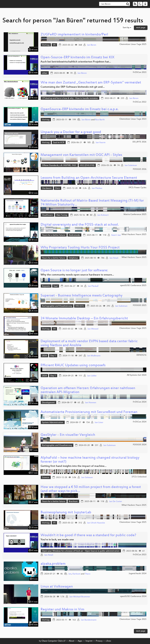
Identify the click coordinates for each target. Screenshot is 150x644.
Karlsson (76, 574)
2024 (44, 356)
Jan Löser (99, 423)
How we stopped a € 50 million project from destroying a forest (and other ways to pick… (91, 489)
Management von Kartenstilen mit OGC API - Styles (81, 155)
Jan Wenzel (93, 329)
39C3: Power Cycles (137, 188)
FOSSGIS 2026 (140, 169)
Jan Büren (92, 45)
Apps (80, 641)
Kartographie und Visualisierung (57, 306)
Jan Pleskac (97, 188)
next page (141, 28)
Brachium (73, 502)
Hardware (47, 188)
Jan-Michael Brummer (80, 597)
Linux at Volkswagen (57, 587)
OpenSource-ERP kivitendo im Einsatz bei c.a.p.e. (80, 109)
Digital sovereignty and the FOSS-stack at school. (80, 225)
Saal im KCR (59, 143)
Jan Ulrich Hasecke (96, 523)
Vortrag (46, 45)
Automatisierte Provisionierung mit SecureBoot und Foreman (89, 412)
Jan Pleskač (93, 286)
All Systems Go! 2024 (137, 375)
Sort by (127, 28)
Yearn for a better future (54, 235)
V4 (54, 329)
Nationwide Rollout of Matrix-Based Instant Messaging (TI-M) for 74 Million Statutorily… (92, 203)
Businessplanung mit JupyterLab (66, 513)
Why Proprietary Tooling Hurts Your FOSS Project (80, 248)
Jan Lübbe (92, 376)
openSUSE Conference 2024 (133, 596)
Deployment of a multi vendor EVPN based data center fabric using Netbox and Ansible (89, 343)
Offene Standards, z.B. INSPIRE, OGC (59, 165)
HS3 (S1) (80, 306)
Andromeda (74, 235)
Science (46, 478)
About (72, 641)
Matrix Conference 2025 (135, 215)
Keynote (46, 286)
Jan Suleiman (131, 165)
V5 (54, 45)
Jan (70, 574)
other (45, 73)
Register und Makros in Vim (62, 610)
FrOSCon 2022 (140, 102)
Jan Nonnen (91, 403)
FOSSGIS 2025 (140, 305)
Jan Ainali (114, 258)
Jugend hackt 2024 (138, 574)
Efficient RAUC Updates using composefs (73, 365)
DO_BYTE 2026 (139, 142)
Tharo (88, 574)
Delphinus (73, 258)
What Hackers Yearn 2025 (134, 235)
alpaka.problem (53, 564)
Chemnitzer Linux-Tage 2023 (133, 119)
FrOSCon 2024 (140, 402)
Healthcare (47, 215)
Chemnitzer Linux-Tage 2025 (133, 44)
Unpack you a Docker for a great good (71, 132)
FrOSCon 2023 (140, 72)
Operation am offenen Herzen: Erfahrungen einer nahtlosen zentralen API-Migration (88, 390)
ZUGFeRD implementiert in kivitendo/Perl (74, 35)
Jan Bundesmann (89, 620)
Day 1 (53, 356)
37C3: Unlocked (139, 477)
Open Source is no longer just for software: (74, 271)
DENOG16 (141, 355)
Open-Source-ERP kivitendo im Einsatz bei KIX (77, 58)
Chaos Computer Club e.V (53, 641)
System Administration (53, 423)
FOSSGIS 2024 (140, 445)
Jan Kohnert (103, 215)
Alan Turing (62, 215)
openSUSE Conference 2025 (133, 286)
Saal (56, 286)
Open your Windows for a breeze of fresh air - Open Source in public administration (81, 551)
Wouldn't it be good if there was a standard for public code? (88, 535)
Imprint (89, 641)
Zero (57, 188)
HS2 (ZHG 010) (87, 165)
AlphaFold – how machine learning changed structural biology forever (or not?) (90, 460)
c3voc (108, 641)
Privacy (99, 641)
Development (48, 403)
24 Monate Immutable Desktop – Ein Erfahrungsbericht (84, 319)
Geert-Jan (116, 235)
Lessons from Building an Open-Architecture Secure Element (89, 178)
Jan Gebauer (87, 478)
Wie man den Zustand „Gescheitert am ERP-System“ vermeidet (91, 83)
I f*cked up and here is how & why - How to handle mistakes (70, 98)
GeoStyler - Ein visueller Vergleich (68, 435)
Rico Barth (100, 120)
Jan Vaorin (101, 143)
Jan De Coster (116, 502)
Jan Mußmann (94, 356)
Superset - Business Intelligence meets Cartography (81, 296)
